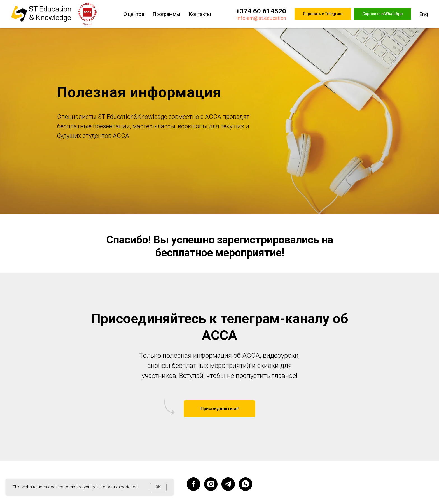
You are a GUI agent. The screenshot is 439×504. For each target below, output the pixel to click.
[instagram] (211, 484)
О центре (134, 14)
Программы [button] (166, 14)
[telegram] (228, 484)
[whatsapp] (246, 484)
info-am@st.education (261, 18)
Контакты (200, 14)
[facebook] (193, 484)
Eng (424, 14)
